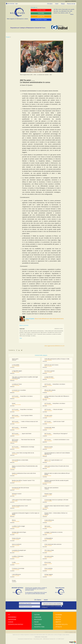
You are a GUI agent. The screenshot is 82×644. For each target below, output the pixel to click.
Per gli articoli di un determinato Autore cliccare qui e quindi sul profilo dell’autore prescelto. (36, 593)
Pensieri (8, 37)
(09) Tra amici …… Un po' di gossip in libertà (22, 416)
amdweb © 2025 (72, 632)
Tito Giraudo (15, 454)
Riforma (14, 520)
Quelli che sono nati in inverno (51, 365)
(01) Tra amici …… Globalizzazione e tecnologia (23, 447)
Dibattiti (58, 622)
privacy (59, 606)
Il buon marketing (48, 568)
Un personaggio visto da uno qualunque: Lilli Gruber (56, 500)
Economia (59, 615)
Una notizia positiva (49, 556)
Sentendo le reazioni (17, 494)
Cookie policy (38, 637)
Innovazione (12, 620)
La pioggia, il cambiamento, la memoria (53, 532)
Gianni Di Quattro (30, 319)
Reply (21, 338)
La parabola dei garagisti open (19, 550)
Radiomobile (12, 617)
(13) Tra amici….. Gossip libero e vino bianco (22, 396)
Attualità (59, 627)
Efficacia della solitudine (50, 390)
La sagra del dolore (49, 377)
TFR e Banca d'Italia (49, 550)
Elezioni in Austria (49, 447)
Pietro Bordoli (15, 461)
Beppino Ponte (15, 534)
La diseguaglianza (49, 538)
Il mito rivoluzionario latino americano (53, 544)
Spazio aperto (15, 359)
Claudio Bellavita (48, 360)
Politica (58, 617)
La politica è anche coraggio (18, 526)
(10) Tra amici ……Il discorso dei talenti (53, 410)
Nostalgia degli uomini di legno (19, 532)
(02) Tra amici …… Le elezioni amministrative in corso (57, 440)
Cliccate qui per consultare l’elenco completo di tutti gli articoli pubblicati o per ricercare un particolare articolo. (36, 589)
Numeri (14, 404)
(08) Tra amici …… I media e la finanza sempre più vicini (25, 422)
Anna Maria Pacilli (14, 379)
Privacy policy (44, 637)
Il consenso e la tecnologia (18, 568)
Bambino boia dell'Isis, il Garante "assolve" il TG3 (23, 481)
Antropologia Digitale (16, 624)
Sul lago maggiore (49, 575)
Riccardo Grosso (16, 552)
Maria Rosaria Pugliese (49, 378)
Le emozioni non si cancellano (19, 390)
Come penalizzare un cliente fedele (20, 460)
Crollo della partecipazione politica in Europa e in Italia (57, 359)
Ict (9, 615)
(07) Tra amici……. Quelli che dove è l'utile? (55, 422)
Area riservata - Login (13, 4)
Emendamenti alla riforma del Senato (20, 488)
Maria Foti (45, 455)
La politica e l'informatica (18, 556)
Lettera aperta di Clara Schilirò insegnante (22, 500)
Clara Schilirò (15, 501)
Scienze (11, 622)
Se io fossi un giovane (50, 371)
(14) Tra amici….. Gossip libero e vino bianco (55, 384)
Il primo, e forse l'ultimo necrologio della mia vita (23, 453)
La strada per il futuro (17, 384)
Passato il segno (48, 494)
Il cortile (14, 562)
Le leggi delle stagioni (17, 371)
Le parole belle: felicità (50, 428)
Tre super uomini (48, 416)
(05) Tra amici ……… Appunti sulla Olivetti (22, 434)
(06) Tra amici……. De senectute (19, 428)
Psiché (36, 622)
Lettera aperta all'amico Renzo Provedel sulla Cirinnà (57, 466)
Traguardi (38, 624)
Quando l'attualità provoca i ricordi (20, 506)
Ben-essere (38, 620)
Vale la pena (47, 526)
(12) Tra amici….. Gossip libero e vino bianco (55, 404)
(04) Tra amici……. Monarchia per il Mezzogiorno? (56, 434)
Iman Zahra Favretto (16, 405)
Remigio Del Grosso (47, 476)
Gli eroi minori (48, 562)
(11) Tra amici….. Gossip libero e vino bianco (22, 410)
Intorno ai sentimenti (17, 544)
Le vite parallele (16, 365)
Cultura (37, 615)
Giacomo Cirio (47, 461)
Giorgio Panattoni (48, 417)
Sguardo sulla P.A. (62, 624)
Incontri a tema (39, 627)
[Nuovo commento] (24, 325)
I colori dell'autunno (16, 575)
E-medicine (38, 617)
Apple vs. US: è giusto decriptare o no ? (54, 460)
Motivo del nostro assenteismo (51, 488)
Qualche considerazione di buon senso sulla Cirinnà (24, 473)
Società (58, 620)
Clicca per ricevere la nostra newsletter (52, 604)
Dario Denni (13, 515)
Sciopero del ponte (16, 538)
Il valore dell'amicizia (49, 520)
